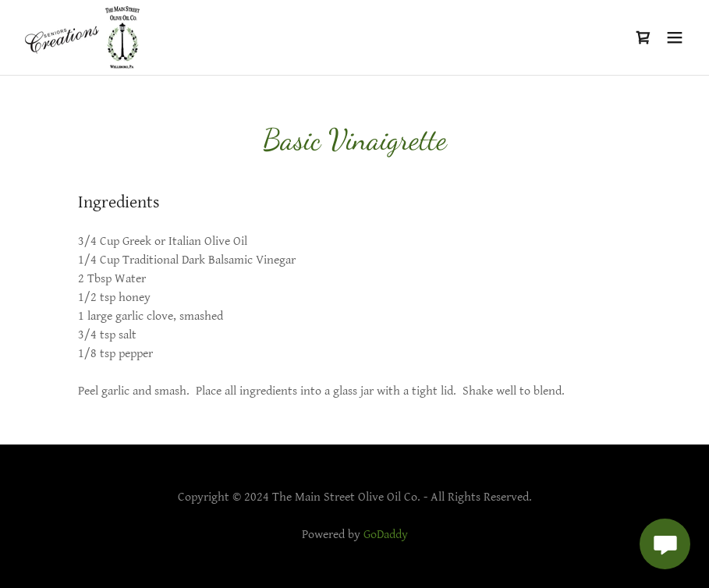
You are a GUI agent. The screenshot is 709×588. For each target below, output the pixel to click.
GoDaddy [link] (386, 535)
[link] (82, 37)
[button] (675, 37)
